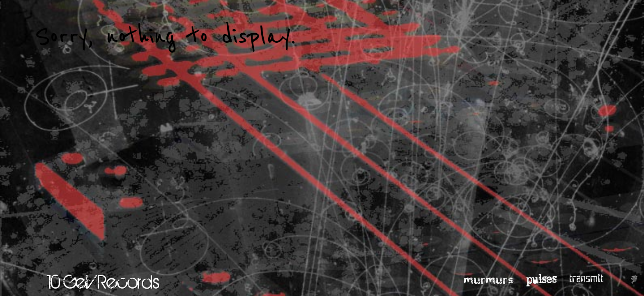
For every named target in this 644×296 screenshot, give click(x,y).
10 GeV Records (103, 282)
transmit (586, 279)
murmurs (489, 279)
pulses (542, 279)
